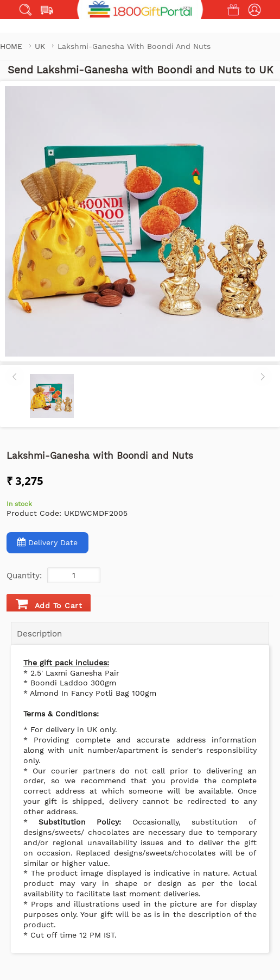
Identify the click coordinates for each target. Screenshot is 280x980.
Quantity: (24, 576)
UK (41, 46)
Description (39, 634)
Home (11, 46)
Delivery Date (47, 542)
